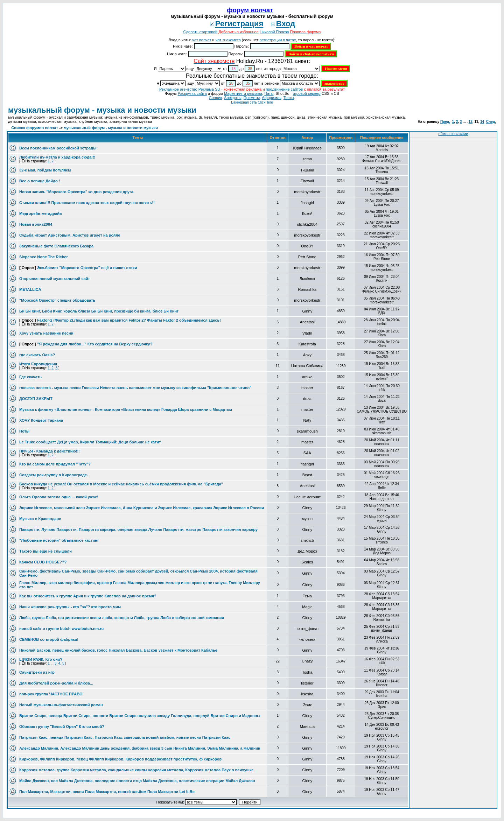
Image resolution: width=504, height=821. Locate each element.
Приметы (252, 98)
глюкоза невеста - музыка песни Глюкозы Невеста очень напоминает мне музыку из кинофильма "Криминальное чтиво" (135, 388)
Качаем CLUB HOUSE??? (43, 562)
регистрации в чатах (278, 40)
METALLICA (30, 289)
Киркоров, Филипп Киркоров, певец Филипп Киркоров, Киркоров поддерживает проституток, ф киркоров (120, 759)
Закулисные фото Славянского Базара (56, 246)
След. (491, 122)
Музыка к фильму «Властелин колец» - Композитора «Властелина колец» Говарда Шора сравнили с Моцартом (126, 409)
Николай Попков (274, 32)
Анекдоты (233, 98)
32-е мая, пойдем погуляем (45, 170)
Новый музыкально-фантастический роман (61, 705)
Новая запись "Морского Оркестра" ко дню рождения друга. (77, 192)
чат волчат (202, 40)
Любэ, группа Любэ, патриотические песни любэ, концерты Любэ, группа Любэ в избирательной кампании (122, 618)
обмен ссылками (453, 134)
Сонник (215, 98)
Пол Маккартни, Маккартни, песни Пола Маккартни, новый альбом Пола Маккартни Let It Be (107, 792)
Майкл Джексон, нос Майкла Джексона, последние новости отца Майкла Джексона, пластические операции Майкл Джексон (137, 781)
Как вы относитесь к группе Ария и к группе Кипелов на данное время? (88, 596)
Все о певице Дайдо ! (40, 181)
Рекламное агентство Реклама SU (190, 89)
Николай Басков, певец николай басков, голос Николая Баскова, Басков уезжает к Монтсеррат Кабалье (118, 650)
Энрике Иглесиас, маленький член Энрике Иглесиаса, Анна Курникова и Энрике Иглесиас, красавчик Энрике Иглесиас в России (142, 508)
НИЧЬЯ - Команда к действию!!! (50, 451)
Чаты (269, 93)
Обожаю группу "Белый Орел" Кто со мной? (62, 727)
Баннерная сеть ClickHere (252, 102)
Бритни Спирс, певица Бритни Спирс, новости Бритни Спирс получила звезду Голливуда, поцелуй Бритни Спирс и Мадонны (140, 716)
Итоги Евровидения (38, 364)
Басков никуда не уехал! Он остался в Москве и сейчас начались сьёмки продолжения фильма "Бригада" (121, 484)
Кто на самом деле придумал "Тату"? (55, 464)
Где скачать (30, 377)
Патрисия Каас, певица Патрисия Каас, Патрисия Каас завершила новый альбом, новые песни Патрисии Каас (125, 737)
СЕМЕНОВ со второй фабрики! (49, 639)
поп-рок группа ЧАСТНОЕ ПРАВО (51, 694)
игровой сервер (306, 93)
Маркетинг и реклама (243, 93)
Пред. (445, 122)
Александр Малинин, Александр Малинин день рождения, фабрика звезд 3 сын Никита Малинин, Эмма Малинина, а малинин (140, 748)
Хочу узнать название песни (46, 333)
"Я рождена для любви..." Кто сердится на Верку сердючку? (95, 344)
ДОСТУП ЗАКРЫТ (36, 399)
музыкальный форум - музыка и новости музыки (102, 110)
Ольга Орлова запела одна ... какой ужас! (59, 497)
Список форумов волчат (35, 128)
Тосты (289, 98)
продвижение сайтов (284, 89)
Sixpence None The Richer (44, 257)
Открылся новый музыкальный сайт (55, 279)
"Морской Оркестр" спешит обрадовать (57, 300)
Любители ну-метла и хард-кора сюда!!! (57, 157)
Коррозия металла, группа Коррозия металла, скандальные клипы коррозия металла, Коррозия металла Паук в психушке (136, 770)
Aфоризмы (271, 98)
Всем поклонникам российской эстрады (58, 148)
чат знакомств (228, 40)
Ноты (24, 431)
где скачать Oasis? (37, 355)
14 (482, 122)
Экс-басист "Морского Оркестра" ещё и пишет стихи (87, 268)
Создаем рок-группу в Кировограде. (54, 475)
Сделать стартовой (201, 32)
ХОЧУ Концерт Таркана (41, 420)
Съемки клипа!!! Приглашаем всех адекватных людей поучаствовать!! (87, 203)
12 (471, 122)
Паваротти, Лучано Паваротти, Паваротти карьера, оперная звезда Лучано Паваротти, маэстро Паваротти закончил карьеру (138, 529)
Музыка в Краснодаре (40, 519)
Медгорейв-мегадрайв (41, 213)
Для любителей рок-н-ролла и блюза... (56, 683)
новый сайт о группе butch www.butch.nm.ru (61, 629)
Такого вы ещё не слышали (45, 551)
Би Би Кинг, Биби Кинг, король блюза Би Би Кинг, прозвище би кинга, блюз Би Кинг (99, 311)
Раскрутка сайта (192, 93)
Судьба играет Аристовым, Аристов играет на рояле (70, 235)
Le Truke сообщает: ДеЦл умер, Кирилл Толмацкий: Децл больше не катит (90, 442)
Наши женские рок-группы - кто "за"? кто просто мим (70, 607)
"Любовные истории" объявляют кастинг (59, 540)
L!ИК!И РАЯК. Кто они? (41, 659)
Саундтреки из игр (37, 672)
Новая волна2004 (36, 224)
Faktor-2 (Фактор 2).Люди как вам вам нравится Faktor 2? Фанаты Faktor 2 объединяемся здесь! (129, 320)
